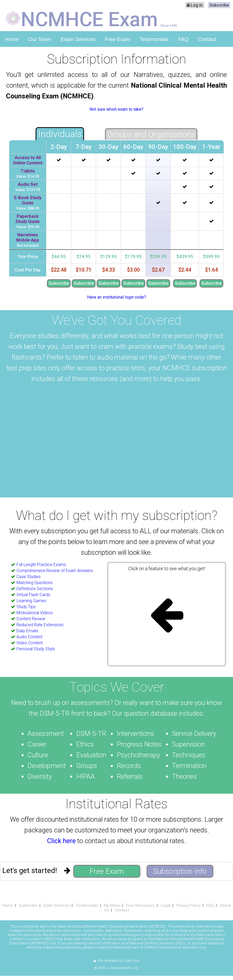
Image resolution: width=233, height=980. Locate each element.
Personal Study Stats (36, 649)
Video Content (30, 643)
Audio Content (29, 637)
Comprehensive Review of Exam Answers (55, 571)
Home (12, 39)
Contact (207, 39)
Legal (166, 905)
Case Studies (29, 577)
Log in (195, 5)
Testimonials (154, 39)
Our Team (39, 39)
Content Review (31, 619)
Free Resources (140, 905)
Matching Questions (35, 583)
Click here (61, 841)
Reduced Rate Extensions (40, 625)
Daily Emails (27, 631)
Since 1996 (169, 26)
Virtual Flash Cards (33, 595)
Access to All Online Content (28, 160)
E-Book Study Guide (28, 200)
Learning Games (31, 601)
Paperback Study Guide (28, 219)
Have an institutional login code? (116, 297)
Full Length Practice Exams (41, 565)
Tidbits (28, 171)
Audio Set (28, 184)
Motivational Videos (35, 613)
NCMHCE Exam (89, 19)
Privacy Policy (188, 905)
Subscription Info (180, 871)
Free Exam (118, 39)
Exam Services (78, 39)
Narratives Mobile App (28, 237)
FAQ (183, 39)
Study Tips (26, 607)
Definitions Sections (35, 589)
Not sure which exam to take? (116, 109)
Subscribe (219, 5)
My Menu (112, 905)
